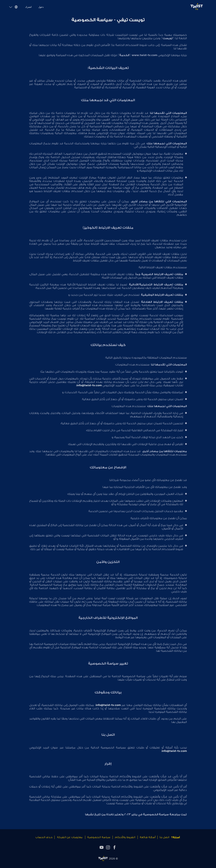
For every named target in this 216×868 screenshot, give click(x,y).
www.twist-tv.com (144, 55)
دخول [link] (42, 7)
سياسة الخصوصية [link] (99, 837)
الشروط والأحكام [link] (125, 837)
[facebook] (114, 847)
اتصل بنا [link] (164, 837)
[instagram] (108, 847)
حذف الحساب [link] (44, 837)
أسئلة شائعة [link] (148, 837)
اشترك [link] (29, 7)
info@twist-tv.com (89, 385)
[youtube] (102, 847)
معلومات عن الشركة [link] (70, 837)
